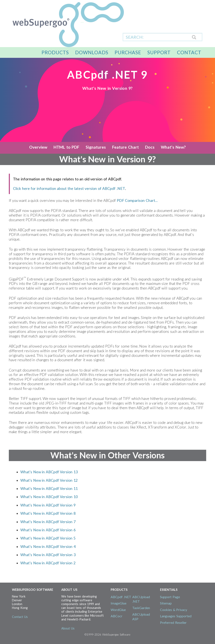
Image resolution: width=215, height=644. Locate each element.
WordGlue (118, 610)
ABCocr (117, 616)
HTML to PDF (66, 147)
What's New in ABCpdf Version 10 (49, 497)
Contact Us (20, 617)
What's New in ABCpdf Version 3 (48, 555)
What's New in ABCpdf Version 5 (48, 538)
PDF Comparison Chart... (137, 200)
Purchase (128, 52)
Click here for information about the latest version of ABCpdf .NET (69, 188)
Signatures (96, 147)
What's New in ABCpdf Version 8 (48, 513)
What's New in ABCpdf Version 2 (48, 563)
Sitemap (166, 603)
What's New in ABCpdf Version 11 (49, 489)
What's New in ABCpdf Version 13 (49, 472)
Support (159, 52)
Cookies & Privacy (174, 610)
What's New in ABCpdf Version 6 (48, 530)
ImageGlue (119, 603)
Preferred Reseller (173, 622)
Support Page (170, 597)
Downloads (92, 52)
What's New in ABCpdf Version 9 (48, 505)
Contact (189, 52)
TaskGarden (141, 608)
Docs (150, 147)
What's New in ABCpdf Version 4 (48, 547)
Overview (38, 147)
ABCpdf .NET (121, 597)
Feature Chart (125, 147)
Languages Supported (176, 616)
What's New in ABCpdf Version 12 (49, 480)
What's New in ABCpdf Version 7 (48, 522)
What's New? (173, 147)
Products (55, 52)
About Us (68, 628)
